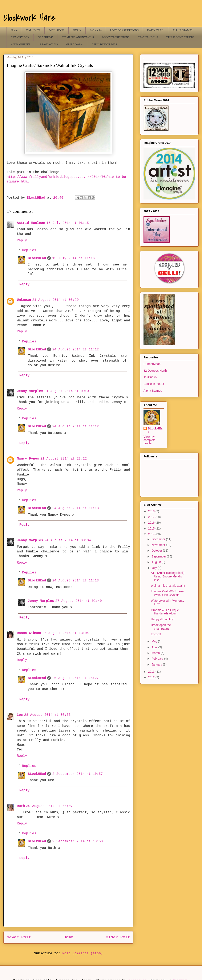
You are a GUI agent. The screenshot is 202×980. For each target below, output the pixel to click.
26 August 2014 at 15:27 (75, 678)
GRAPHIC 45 (46, 37)
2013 (152, 672)
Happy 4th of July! (163, 619)
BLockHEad (37, 258)
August (156, 562)
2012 (152, 677)
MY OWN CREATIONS (116, 37)
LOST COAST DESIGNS (124, 30)
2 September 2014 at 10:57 (77, 774)
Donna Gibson (29, 633)
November (159, 545)
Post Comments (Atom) (82, 954)
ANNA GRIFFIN (21, 44)
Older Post (118, 937)
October (157, 551)
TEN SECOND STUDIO (180, 37)
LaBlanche (96, 30)
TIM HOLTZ (33, 30)
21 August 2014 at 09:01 (68, 391)
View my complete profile (150, 440)
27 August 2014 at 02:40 (79, 601)
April (155, 647)
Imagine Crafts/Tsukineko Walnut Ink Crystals (167, 593)
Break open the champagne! (161, 627)
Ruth (21, 806)
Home (14, 30)
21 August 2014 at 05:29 (55, 300)
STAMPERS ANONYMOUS (78, 37)
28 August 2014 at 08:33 (47, 715)
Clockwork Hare (30, 18)
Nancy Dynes (28, 459)
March (156, 653)
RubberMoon (152, 364)
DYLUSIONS (57, 30)
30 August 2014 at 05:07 (49, 806)
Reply (22, 240)
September (159, 556)
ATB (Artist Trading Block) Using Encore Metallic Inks (168, 576)
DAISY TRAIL (156, 30)
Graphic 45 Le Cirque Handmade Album (165, 612)
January (157, 664)
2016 (152, 523)
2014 (152, 534)
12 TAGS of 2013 (48, 44)
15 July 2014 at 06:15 (68, 223)
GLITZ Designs (75, 44)
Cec (20, 715)
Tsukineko (150, 377)
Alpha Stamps (153, 391)
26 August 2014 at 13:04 (66, 633)
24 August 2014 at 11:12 (75, 350)
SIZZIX (77, 30)
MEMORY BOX (20, 37)
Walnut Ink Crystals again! (168, 586)
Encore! (156, 634)
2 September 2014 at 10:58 (77, 841)
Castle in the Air (154, 384)
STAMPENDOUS (148, 37)
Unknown (24, 300)
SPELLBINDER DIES (104, 44)
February (158, 659)
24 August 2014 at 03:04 (68, 540)
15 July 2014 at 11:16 (73, 258)
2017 (152, 517)
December (159, 539)
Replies (29, 250)
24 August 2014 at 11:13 (75, 508)
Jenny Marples (30, 391)
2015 (152, 528)
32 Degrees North (155, 371)
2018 (152, 511)
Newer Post (19, 937)
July (155, 568)
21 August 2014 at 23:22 (64, 459)
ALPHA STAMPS (183, 30)
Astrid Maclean (31, 223)
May (155, 641)
